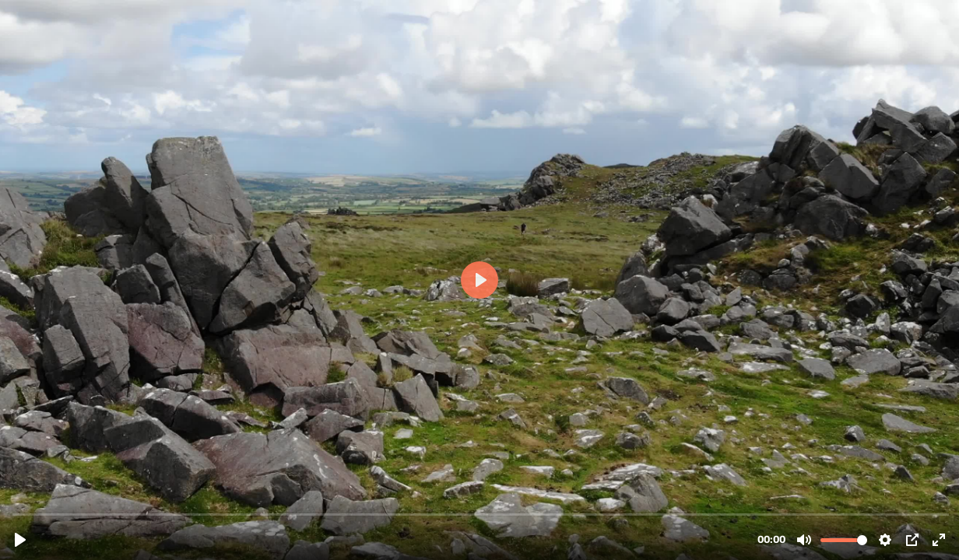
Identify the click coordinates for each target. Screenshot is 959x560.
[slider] (481, 514)
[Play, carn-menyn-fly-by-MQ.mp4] (20, 540)
